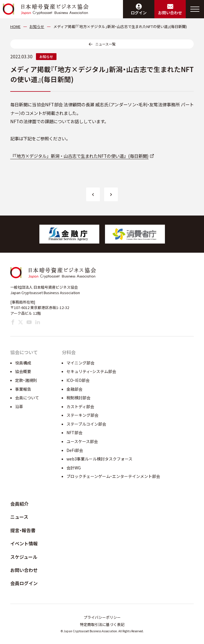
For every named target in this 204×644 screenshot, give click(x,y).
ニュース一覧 (105, 44)
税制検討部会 (78, 398)
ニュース (19, 517)
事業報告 (23, 389)
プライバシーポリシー (102, 617)
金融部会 (74, 389)
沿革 (19, 406)
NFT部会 (74, 432)
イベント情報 (24, 543)
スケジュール (24, 557)
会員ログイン (24, 583)
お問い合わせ (24, 570)
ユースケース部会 (82, 441)
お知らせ (46, 56)
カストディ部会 (80, 406)
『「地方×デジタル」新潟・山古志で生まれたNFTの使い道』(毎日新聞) (79, 156)
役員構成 (23, 363)
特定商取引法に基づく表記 (102, 624)
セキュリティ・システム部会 (91, 371)
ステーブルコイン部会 (86, 424)
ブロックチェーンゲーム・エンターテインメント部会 (113, 476)
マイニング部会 (80, 363)
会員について (27, 398)
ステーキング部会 (82, 415)
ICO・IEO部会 (78, 380)
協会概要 (23, 371)
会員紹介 (19, 504)
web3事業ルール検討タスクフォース (99, 459)
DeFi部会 (75, 450)
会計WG (74, 468)
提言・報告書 (23, 530)
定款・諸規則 (26, 380)
